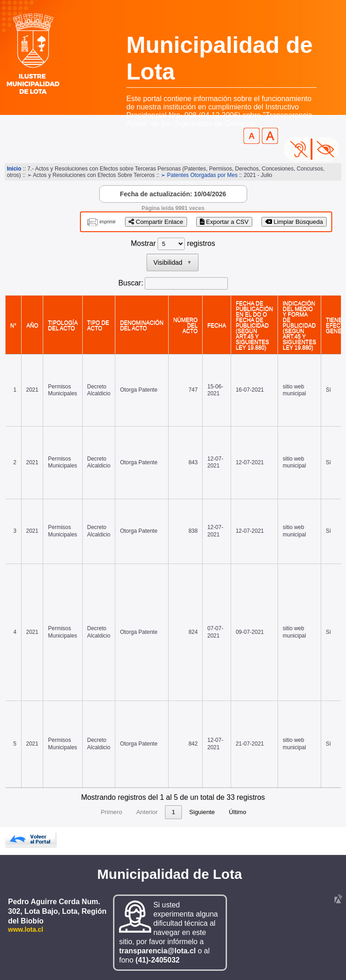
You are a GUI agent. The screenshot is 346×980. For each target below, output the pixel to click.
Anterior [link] (94, 812)
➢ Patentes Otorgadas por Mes (199, 175)
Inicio (14, 169)
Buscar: (130, 283)
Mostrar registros (173, 243)
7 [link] (226, 812)
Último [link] (290, 812)
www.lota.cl (26, 929)
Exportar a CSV (224, 222)
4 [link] (173, 812)
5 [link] (191, 812)
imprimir (108, 222)
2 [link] (139, 812)
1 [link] (121, 812)
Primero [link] (59, 812)
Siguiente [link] (255, 812)
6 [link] (208, 812)
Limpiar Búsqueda (294, 222)
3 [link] (156, 812)
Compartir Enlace (156, 222)
